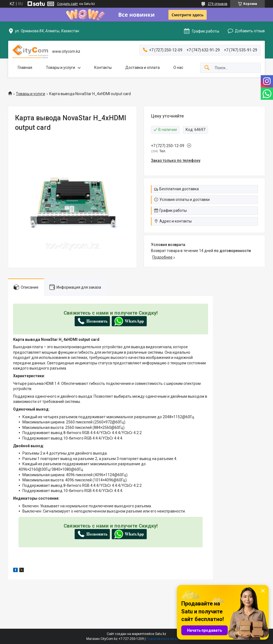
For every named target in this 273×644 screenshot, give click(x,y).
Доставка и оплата (143, 68)
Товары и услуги (60, 68)
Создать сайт (67, 4)
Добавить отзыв (250, 31)
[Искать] (207, 68)
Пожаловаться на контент (167, 639)
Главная (25, 68)
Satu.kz (161, 634)
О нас (178, 68)
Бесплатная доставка (179, 189)
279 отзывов (218, 4)
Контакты (103, 68)
